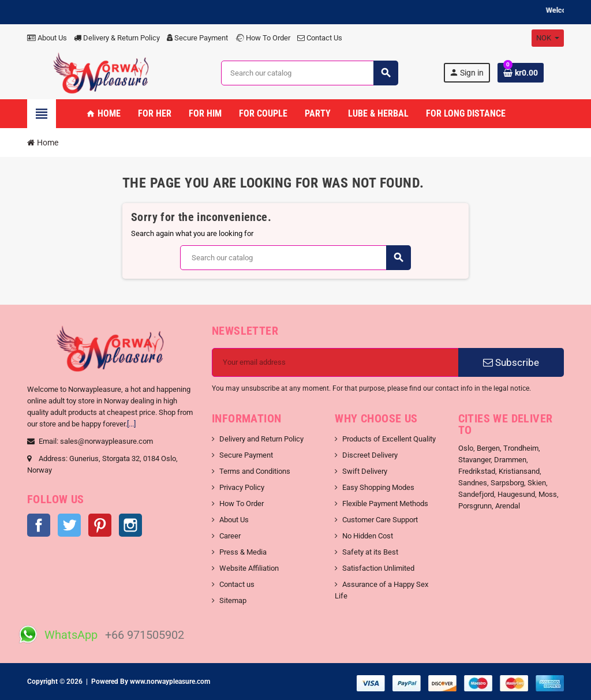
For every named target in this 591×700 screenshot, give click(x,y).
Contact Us (320, 38)
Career (230, 536)
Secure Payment (197, 38)
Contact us (237, 584)
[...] (131, 424)
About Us (47, 38)
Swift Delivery (365, 471)
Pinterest (100, 525)
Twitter (69, 525)
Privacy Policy (242, 487)
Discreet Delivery (370, 455)
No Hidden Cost (368, 536)
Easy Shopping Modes (378, 487)
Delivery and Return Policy (261, 439)
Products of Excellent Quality (389, 439)
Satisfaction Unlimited (378, 568)
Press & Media (243, 552)
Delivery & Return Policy (117, 38)
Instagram (130, 525)
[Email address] (335, 362)
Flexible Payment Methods (385, 504)
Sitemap (233, 600)
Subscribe (511, 362)
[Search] (309, 73)
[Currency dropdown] (548, 38)
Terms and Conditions (255, 471)
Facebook (39, 525)
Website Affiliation (249, 568)
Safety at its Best (370, 552)
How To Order (263, 38)
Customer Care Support (380, 520)
